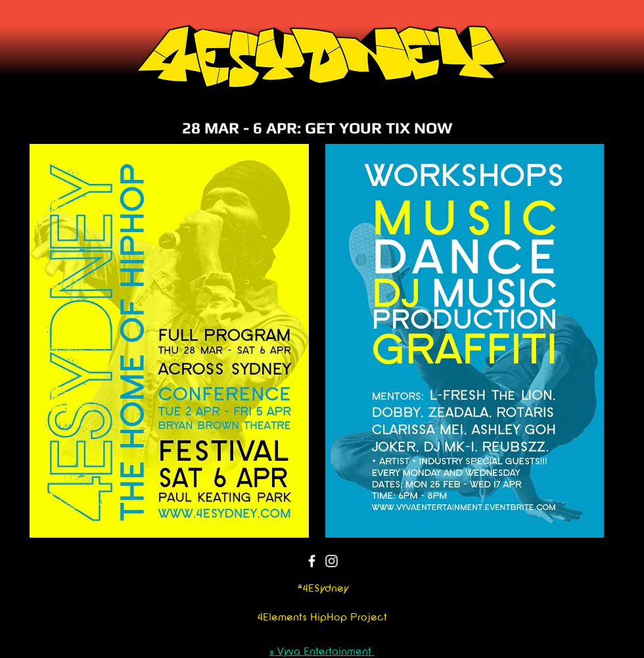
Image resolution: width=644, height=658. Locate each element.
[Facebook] (312, 561)
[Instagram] (332, 561)
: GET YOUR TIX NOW (375, 128)
